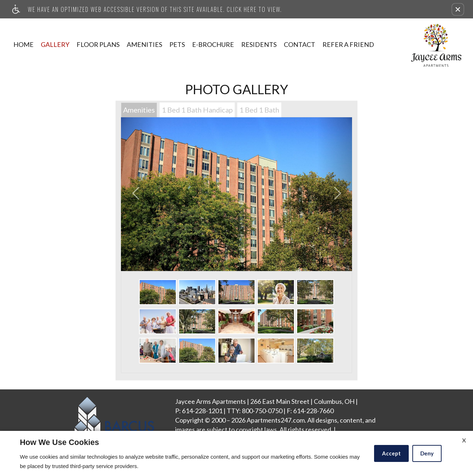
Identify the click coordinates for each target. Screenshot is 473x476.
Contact (300, 44)
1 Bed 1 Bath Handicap (197, 110)
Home (23, 44)
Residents (259, 44)
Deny (427, 453)
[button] (458, 9)
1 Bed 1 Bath (259, 110)
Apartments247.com (276, 420)
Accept (391, 453)
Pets (177, 44)
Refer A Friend (348, 44)
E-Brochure (213, 44)
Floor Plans (98, 44)
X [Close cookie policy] (464, 440)
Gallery (55, 44)
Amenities (144, 44)
